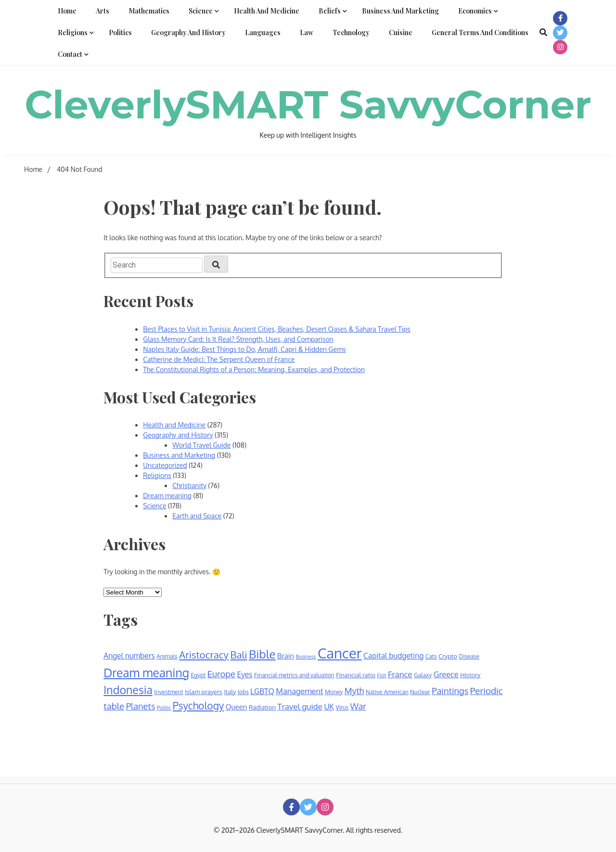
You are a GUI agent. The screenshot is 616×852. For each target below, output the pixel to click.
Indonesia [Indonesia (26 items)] (128, 690)
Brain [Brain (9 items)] (286, 656)
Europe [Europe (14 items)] (221, 674)
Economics (475, 11)
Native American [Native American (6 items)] (387, 692)
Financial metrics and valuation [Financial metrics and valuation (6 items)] (294, 675)
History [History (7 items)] (470, 675)
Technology (351, 32)
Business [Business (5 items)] (306, 657)
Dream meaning (167, 496)
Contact (70, 54)
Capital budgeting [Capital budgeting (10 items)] (393, 656)
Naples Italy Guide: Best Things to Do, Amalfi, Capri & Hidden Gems (244, 349)
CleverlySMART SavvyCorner (308, 105)
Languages (263, 32)
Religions (73, 32)
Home (67, 11)
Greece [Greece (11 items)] (446, 674)
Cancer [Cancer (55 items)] (340, 653)
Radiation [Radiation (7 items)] (262, 707)
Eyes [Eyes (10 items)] (244, 674)
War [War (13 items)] (358, 706)
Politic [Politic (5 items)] (164, 708)
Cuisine (401, 32)
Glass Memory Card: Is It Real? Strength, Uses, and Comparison (238, 339)
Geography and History (188, 32)
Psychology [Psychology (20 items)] (199, 705)
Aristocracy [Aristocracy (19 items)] (204, 655)
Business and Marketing (400, 11)
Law (307, 32)
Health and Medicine (267, 11)
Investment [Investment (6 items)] (168, 692)
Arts (103, 11)
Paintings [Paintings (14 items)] (450, 691)
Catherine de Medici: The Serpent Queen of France (219, 359)
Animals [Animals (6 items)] (167, 656)
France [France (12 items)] (400, 674)
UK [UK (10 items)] (329, 707)
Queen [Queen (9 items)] (237, 707)
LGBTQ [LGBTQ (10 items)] (262, 691)
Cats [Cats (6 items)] (431, 656)
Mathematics (149, 11)
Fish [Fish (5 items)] (382, 675)
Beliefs (330, 11)
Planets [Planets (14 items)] (141, 706)
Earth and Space (197, 516)
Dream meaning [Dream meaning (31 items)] (146, 673)
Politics (120, 32)
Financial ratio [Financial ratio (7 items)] (356, 675)
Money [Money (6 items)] (334, 692)
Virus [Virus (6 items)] (342, 707)
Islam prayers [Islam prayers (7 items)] (204, 692)
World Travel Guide (201, 445)
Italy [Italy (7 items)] (230, 692)
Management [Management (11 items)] (299, 691)
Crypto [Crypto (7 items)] (448, 656)
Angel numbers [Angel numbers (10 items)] (129, 656)
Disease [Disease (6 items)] (469, 656)
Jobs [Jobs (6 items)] (243, 692)
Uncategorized (165, 465)
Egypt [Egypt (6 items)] (199, 675)
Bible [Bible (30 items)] (262, 654)
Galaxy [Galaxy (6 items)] (423, 675)
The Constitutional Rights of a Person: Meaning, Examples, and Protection (254, 369)
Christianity (189, 485)
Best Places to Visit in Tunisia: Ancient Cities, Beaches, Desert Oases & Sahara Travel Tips (277, 329)
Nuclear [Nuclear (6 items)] (420, 692)
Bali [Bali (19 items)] (238, 655)
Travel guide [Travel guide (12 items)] (300, 706)
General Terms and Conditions (480, 32)
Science (201, 11)
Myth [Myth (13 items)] (354, 691)
